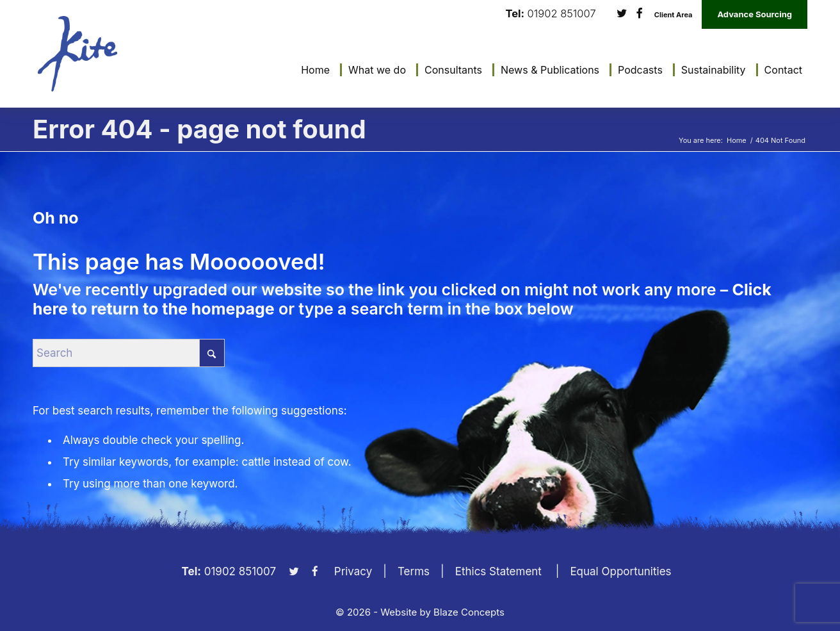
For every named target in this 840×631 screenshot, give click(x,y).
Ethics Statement (498, 571)
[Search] (129, 353)
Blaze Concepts (469, 612)
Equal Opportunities (620, 571)
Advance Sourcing (755, 14)
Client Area (674, 15)
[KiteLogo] (77, 54)
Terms (414, 571)
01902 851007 (562, 14)
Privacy (353, 571)
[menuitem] (312, 70)
